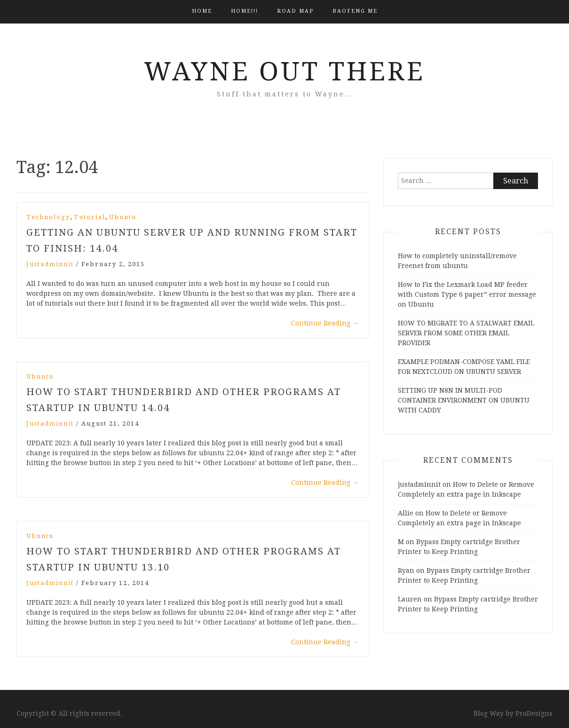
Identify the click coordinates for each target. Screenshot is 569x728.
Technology (48, 217)
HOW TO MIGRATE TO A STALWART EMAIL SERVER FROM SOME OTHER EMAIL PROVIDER (466, 333)
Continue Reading (325, 323)
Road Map (295, 11)
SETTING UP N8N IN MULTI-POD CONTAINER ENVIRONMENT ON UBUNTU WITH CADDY (464, 400)
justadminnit (50, 264)
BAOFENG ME (355, 11)
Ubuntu (123, 217)
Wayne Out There (284, 71)
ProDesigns (534, 713)
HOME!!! (245, 11)
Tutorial (90, 217)
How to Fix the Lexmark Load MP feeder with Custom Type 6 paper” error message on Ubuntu (467, 294)
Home (202, 11)
